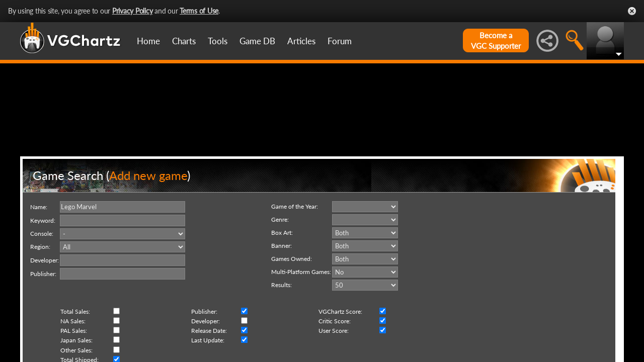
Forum (340, 41)
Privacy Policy (133, 11)
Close (632, 11)
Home (148, 41)
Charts (184, 41)
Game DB (257, 41)
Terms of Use (199, 11)
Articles (301, 41)
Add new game (148, 223)
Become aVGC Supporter (496, 40)
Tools (218, 41)
